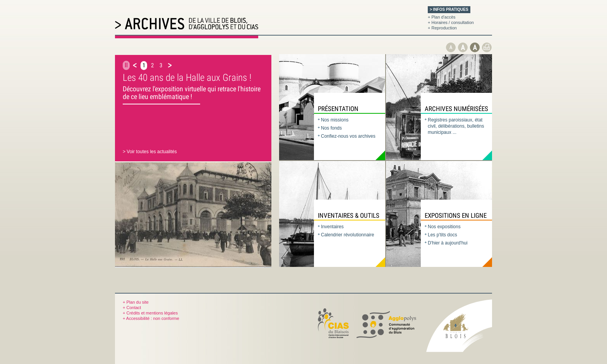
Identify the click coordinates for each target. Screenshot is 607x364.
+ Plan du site (136, 302)
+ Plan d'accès (442, 17)
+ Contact (132, 308)
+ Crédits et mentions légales (150, 313)
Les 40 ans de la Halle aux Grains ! (187, 78)
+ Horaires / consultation (451, 22)
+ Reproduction (442, 28)
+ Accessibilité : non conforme (151, 318)
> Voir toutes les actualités (150, 152)
